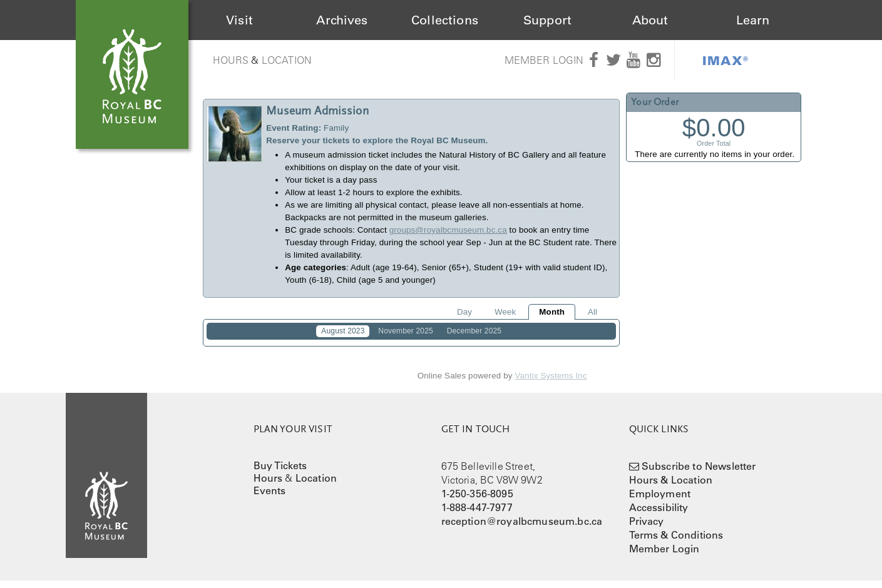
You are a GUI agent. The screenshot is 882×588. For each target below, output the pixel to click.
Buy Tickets (280, 473)
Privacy (647, 529)
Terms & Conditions (676, 542)
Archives (342, 20)
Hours (231, 60)
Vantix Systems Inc (551, 384)
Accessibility (659, 515)
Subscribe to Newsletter (699, 474)
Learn (753, 20)
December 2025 (474, 331)
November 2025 (405, 331)
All (592, 312)
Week (505, 312)
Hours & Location (671, 487)
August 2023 (343, 331)
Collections (445, 20)
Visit (239, 20)
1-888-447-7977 (477, 515)
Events (270, 498)
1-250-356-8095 (477, 501)
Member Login (544, 60)
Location (287, 60)
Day (464, 312)
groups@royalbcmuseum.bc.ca (448, 230)
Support (547, 20)
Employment (660, 501)
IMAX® (726, 60)
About (650, 20)
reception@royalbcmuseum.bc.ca (522, 529)
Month (552, 312)
